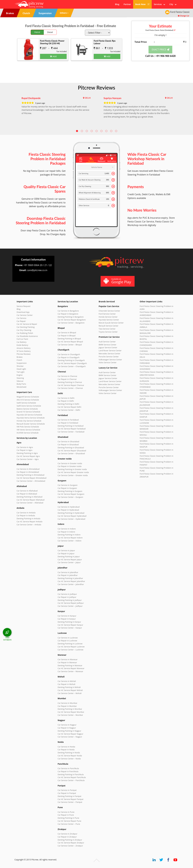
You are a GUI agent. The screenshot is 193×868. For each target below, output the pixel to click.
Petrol (37, 32)
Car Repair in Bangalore (68, 314)
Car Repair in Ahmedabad (28, 472)
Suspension (22, 363)
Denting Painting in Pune (68, 818)
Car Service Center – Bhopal (70, 345)
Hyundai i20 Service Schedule (29, 415)
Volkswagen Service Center (110, 360)
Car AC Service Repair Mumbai (71, 712)
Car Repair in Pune (66, 815)
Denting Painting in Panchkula (71, 774)
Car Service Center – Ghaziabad (71, 453)
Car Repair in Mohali (66, 684)
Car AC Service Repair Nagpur (71, 734)
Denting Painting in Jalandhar (70, 578)
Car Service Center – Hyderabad (72, 519)
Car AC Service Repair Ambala (30, 522)
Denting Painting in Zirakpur (70, 840)
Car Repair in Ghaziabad (68, 445)
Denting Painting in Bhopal (69, 339)
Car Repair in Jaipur (66, 553)
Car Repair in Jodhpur (67, 597)
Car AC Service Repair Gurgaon (71, 494)
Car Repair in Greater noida (70, 466)
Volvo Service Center (108, 362)
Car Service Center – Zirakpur (70, 846)
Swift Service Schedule (26, 403)
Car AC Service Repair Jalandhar (71, 581)
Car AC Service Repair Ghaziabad (72, 451)
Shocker (20, 366)
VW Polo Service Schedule (28, 427)
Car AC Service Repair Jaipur (70, 560)
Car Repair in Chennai (67, 379)
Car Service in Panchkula (68, 768)
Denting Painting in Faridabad (71, 426)
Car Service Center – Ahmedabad (31, 481)
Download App (23, 312)
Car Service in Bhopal (67, 333)
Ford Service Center (107, 314)
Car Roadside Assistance (27, 336)
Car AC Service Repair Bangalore (72, 320)
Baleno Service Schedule (27, 409)
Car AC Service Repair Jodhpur (71, 603)
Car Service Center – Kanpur (70, 628)
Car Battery (22, 342)
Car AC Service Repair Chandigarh (72, 363)
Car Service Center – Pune (69, 824)
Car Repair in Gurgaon (67, 488)
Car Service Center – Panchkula (71, 780)
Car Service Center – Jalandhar (71, 584)
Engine (20, 375)
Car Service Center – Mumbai (70, 715)
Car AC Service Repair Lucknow (71, 647)
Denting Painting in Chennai (70, 382)
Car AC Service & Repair (27, 324)
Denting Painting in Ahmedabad (31, 475)
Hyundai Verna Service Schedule (31, 418)
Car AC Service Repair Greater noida (73, 472)
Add (53, 56)
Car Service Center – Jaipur (69, 562)
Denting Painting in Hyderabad (71, 513)
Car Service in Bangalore (68, 311)
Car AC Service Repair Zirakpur (71, 843)
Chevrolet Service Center (109, 311)
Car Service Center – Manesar (70, 671)
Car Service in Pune (66, 812)
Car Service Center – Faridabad (71, 432)
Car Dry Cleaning (24, 330)
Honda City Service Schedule (29, 421)
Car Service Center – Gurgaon (70, 497)
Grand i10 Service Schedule (28, 412)
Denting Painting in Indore (69, 535)
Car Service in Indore (67, 529)
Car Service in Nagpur (67, 725)
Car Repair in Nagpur (67, 728)
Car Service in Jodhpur (67, 594)
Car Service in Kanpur (67, 616)
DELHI (88, 98)
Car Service (22, 318)
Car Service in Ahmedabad (28, 469)
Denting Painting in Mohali (69, 687)
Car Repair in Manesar (67, 662)
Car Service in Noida (66, 747)
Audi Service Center (107, 342)
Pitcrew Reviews (96, 88)
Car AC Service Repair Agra (28, 456)
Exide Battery (22, 345)
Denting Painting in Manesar (70, 665)
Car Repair (21, 321)
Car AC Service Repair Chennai (71, 385)
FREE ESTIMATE (7, 639)
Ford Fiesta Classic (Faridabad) (160, 30)
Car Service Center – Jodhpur (70, 606)
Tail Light (21, 372)
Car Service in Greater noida (70, 463)
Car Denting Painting (26, 327)
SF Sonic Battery (24, 351)
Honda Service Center (108, 317)
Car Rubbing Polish (25, 333)
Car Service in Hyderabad (69, 507)
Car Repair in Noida (66, 750)
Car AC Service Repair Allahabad (31, 500)
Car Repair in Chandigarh (69, 357)
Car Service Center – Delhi (69, 410)
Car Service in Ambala (26, 513)
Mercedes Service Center (110, 354)
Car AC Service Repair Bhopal (70, 342)
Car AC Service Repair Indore (70, 538)
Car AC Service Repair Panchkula (72, 777)
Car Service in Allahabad (27, 491)
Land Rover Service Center (110, 351)
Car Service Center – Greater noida (73, 475)
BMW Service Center (108, 345)
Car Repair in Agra (25, 450)
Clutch (19, 360)
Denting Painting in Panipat (70, 796)
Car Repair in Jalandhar (68, 575)
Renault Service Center (109, 326)
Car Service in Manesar (68, 659)
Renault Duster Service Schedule (31, 424)
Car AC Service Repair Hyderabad (72, 516)
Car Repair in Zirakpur (67, 837)
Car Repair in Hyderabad (68, 510)
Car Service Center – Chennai (70, 388)
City (173, 4)
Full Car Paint (22, 339)
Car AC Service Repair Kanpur (70, 625)
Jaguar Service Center (108, 347)
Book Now (142, 4)
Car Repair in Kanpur (67, 619)
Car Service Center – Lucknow (71, 650)
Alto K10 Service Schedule (28, 400)
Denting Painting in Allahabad (30, 497)
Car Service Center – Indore (70, 541)
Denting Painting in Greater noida (72, 469)
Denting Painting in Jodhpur (70, 600)
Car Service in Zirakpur (67, 834)
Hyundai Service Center (109, 320)
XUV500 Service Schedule (28, 433)
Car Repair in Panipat (67, 793)
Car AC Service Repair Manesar (71, 668)
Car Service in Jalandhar (68, 572)
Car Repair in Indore (66, 532)
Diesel (50, 32)
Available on (117, 281)
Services (159, 4)
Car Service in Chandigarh (69, 354)
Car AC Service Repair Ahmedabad (32, 478)
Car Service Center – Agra (28, 459)
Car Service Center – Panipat (70, 802)
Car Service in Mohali (67, 681)
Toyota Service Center (108, 332)
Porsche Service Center (109, 357)
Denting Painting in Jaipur (69, 556)
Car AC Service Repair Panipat (71, 799)
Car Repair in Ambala (26, 515)
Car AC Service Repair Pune (70, 821)
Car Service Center (25, 315)
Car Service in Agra (25, 447)
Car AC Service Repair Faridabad (72, 429)
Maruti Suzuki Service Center (111, 323)
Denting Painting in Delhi (69, 404)
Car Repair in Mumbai (67, 706)
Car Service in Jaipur (66, 550)
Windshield (22, 387)
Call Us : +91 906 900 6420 (160, 56)
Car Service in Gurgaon (68, 485)
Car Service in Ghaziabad (69, 441)
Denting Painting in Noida (69, 753)
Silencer (20, 381)
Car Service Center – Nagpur (70, 737)
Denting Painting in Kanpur (69, 622)
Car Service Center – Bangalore (71, 323)
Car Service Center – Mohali (70, 693)
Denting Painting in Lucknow (70, 644)
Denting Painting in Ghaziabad (71, 448)
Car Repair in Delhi (66, 401)
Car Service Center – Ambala (29, 525)
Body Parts (21, 384)
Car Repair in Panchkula (68, 771)
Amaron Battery (24, 348)
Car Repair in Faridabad (68, 423)
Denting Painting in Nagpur (70, 731)
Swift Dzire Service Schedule (29, 406)
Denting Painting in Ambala (28, 518)
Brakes (20, 357)
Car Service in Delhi (66, 398)
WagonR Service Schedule (28, 397)
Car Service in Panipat (67, 790)
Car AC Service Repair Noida (70, 756)
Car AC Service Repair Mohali (70, 690)
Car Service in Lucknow (68, 638)
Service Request (24, 306)
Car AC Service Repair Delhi (70, 407)
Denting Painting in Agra (27, 453)
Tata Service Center (107, 329)
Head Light (21, 369)
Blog (117, 4)
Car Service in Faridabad (68, 420)
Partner (127, 4)
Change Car (184, 16)
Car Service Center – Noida (69, 759)
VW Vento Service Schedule (28, 430)
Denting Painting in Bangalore (71, 317)
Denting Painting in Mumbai (70, 709)
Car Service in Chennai (67, 376)
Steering (20, 378)
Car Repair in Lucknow (67, 641)
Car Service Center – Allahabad (30, 503)
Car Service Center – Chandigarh (72, 366)
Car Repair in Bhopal (67, 336)
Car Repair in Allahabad (27, 494)
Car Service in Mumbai (67, 703)
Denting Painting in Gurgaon (70, 491)
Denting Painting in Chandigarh (71, 360)
